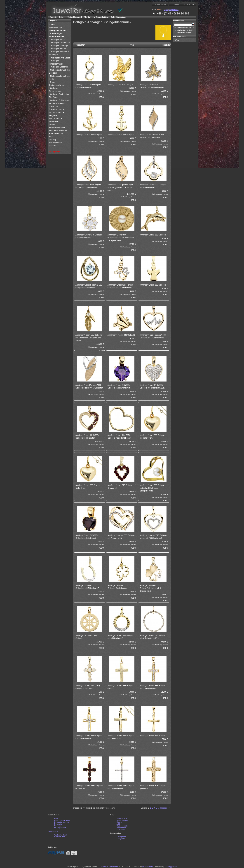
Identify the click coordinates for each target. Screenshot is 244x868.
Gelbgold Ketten (58, 49)
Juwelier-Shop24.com (110, 867)
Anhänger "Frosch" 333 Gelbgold (121, 335)
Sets (51, 137)
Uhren (52, 24)
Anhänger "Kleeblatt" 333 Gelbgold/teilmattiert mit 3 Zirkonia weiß (150, 588)
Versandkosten (122, 818)
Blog (56, 818)
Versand (101, 94)
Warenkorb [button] (160, 4)
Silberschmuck (56, 27)
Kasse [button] (175, 4)
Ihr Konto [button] (188, 4)
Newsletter (58, 824)
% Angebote (54, 152)
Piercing (53, 140)
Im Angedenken (60, 828)
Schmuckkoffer (56, 143)
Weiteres (53, 146)
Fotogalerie (121, 839)
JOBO (101, 97)
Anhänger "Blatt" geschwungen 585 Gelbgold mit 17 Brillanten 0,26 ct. (120, 188)
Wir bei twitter (60, 837)
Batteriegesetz (122, 826)
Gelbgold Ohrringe (59, 46)
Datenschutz (121, 828)
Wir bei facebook (61, 835)
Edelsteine (54, 121)
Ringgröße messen (62, 822)
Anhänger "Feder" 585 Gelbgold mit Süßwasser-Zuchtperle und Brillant (89, 338)
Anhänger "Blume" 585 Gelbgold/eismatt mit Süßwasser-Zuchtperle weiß (121, 238)
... (158, 808)
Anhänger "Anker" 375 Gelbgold (121, 135)
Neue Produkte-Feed (62, 820)
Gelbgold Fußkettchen (60, 100)
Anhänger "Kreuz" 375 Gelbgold (153, 736)
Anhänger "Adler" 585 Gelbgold (121, 85)
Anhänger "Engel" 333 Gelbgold (153, 285)
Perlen (52, 124)
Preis (132, 45)
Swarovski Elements (58, 131)
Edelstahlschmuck (57, 127)
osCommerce (148, 867)
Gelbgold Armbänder (60, 43)
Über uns (58, 826)
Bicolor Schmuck (57, 112)
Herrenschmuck (56, 134)
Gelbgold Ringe (58, 40)
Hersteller (166, 45)
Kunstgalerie (121, 837)
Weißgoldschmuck (58, 103)
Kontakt (119, 822)
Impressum (121, 830)
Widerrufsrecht (122, 820)
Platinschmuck (56, 118)
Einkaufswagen (179, 36)
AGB (118, 824)
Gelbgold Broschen (60, 67)
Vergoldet (54, 115)
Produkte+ (81, 45)
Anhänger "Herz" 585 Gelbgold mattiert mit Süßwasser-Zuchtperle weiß (152, 488)
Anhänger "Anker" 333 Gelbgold (89, 135)
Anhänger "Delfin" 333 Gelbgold (153, 235)
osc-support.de (171, 867)
